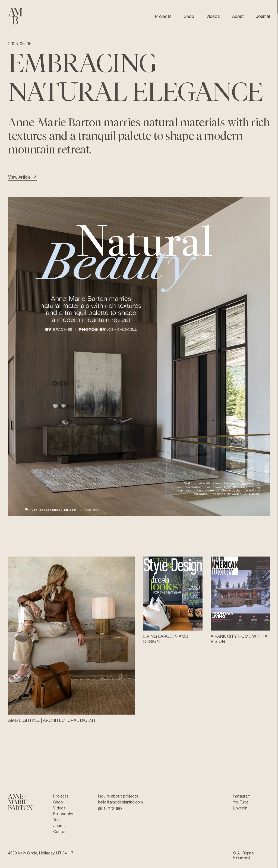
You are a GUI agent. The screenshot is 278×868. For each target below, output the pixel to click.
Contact (61, 832)
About (238, 16)
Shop (58, 802)
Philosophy (63, 814)
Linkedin (240, 808)
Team (58, 820)
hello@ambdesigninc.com (120, 802)
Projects (61, 796)
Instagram (242, 796)
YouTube (241, 802)
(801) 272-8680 (111, 809)
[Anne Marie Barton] (20, 803)
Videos (59, 808)
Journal (60, 826)
